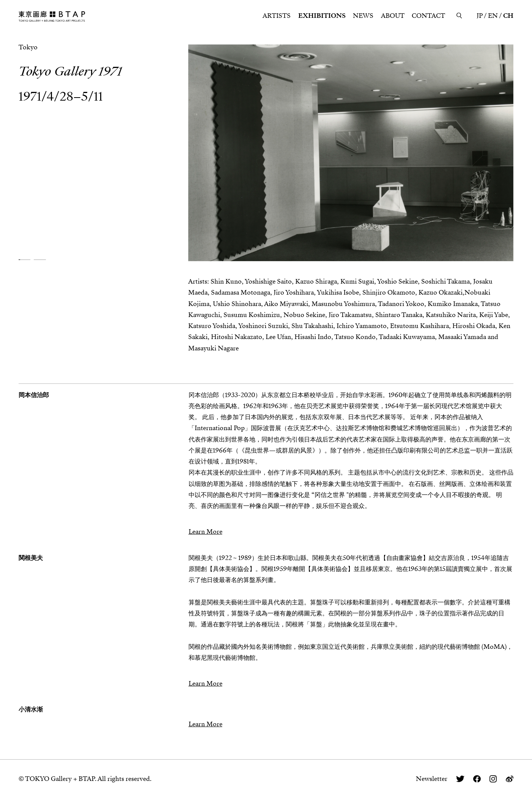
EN (493, 16)
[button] (24, 259)
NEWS (363, 16)
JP (480, 16)
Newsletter (432, 779)
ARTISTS (277, 16)
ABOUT (393, 16)
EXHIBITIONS (322, 16)
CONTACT (428, 16)
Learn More (205, 532)
